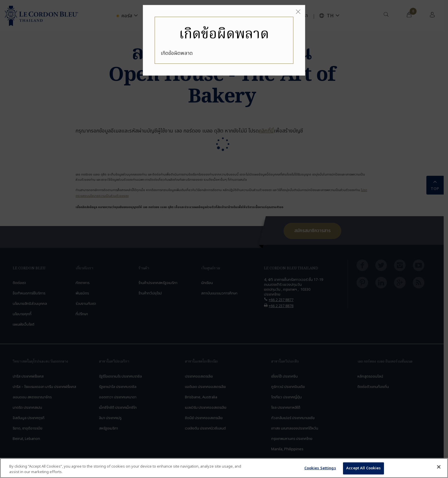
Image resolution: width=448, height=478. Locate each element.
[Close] (298, 12)
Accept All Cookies (363, 468)
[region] (224, 468)
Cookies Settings (320, 468)
